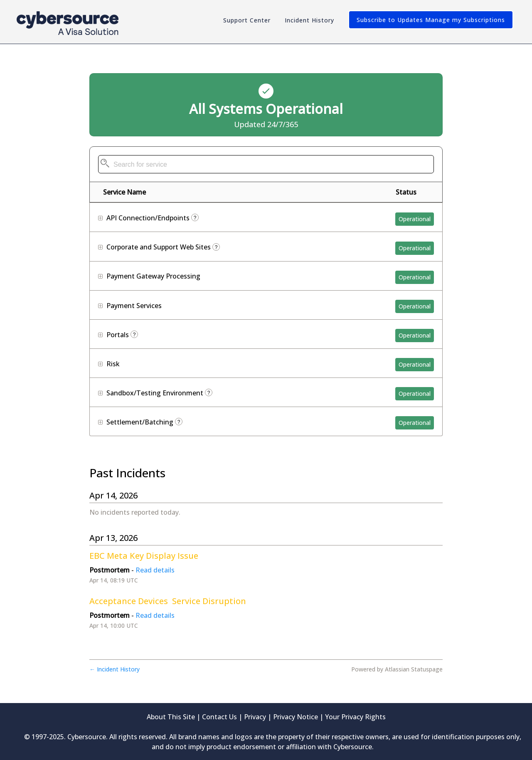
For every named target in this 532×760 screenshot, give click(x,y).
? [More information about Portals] (134, 335)
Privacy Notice (296, 717)
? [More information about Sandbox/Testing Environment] (209, 393)
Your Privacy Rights (355, 717)
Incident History (309, 20)
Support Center (247, 20)
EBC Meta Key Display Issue (144, 556)
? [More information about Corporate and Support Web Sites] (216, 247)
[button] (431, 20)
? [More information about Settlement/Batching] (179, 422)
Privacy (255, 717)
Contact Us (219, 717)
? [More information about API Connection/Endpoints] (195, 218)
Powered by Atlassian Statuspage (397, 669)
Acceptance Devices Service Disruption (168, 601)
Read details (155, 570)
